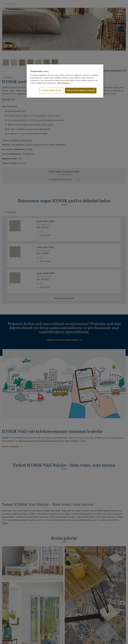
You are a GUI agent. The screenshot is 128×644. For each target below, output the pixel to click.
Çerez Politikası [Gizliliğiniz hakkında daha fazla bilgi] (63, 83)
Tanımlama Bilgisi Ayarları (51, 90)
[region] (65, 81)
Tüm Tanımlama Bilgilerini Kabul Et (81, 90)
